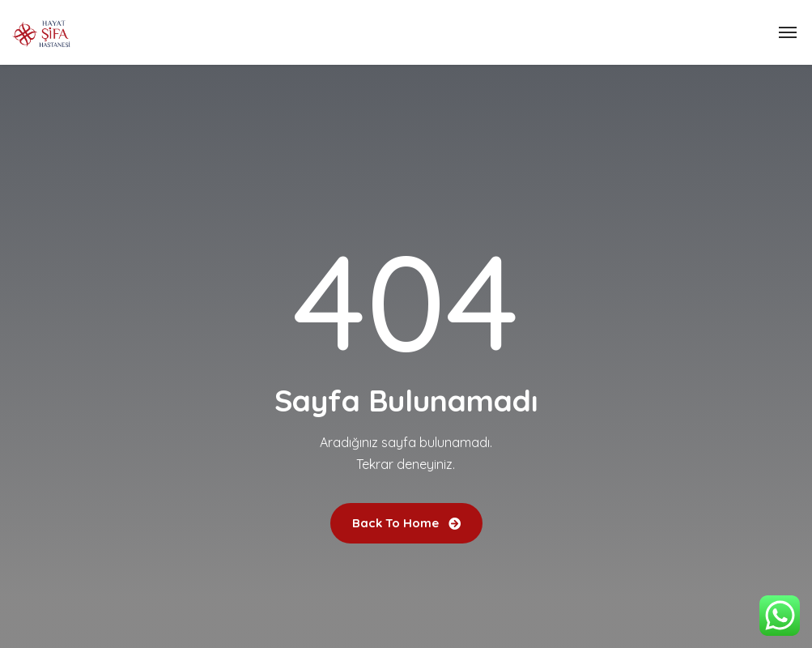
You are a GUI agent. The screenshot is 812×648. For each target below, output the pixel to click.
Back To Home (406, 523)
